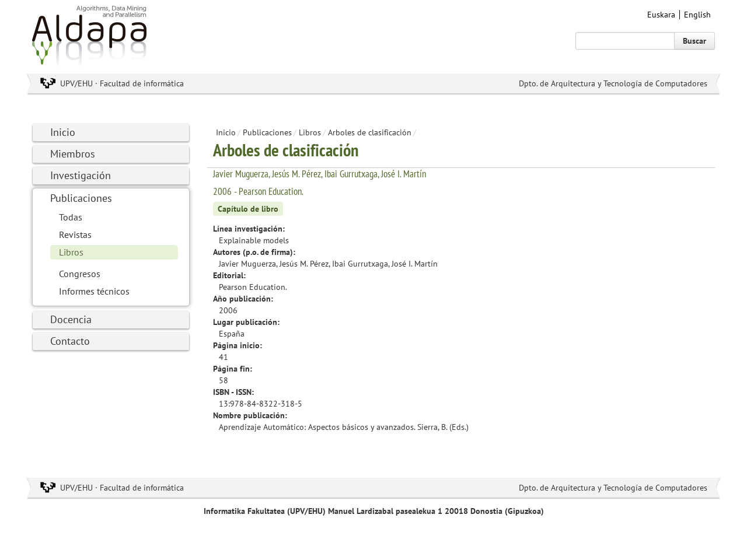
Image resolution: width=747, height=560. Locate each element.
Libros (71, 252)
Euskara (661, 15)
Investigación (81, 175)
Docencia (71, 319)
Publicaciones (81, 198)
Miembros (73, 154)
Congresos (80, 274)
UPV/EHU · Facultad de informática (122, 83)
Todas (71, 217)
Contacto (70, 341)
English (697, 15)
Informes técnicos (94, 291)
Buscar (694, 41)
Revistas (75, 235)
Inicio (63, 132)
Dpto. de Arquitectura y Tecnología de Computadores (613, 83)
